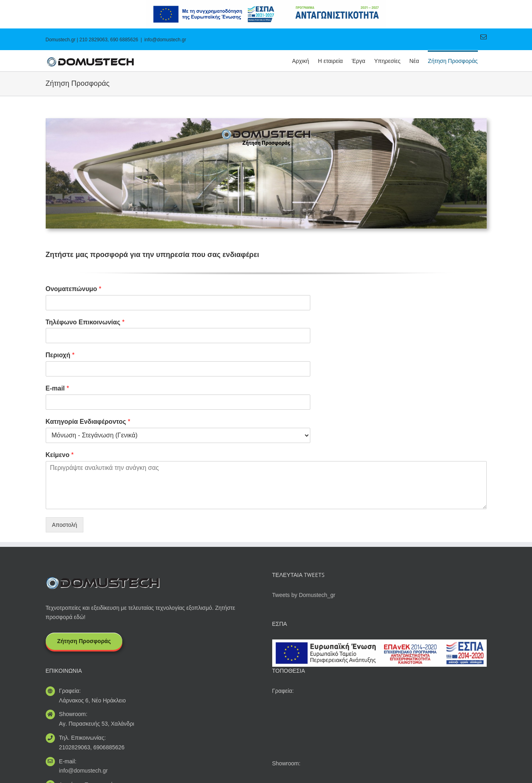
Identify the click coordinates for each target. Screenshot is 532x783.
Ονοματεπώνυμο (74, 289)
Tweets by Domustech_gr (304, 595)
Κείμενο (60, 455)
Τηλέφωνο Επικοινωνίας (85, 322)
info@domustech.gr (165, 40)
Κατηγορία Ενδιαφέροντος (88, 422)
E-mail (58, 388)
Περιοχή (60, 355)
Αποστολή (65, 525)
